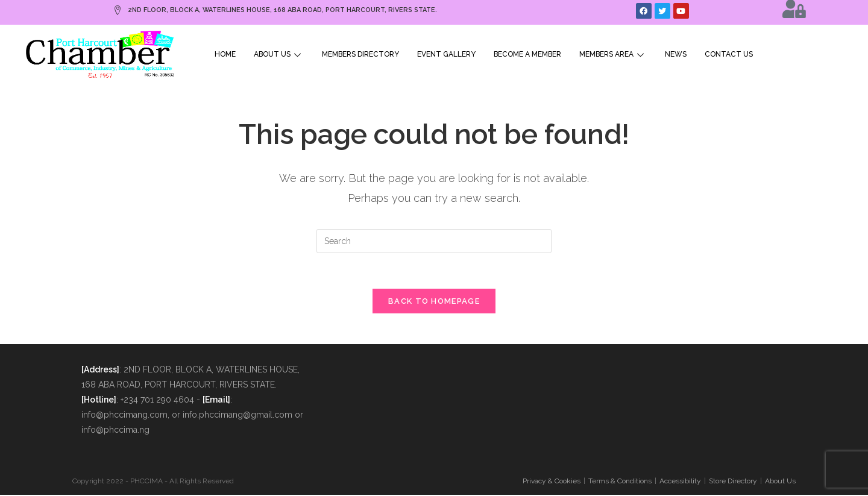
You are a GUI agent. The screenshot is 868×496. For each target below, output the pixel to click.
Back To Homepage (434, 302)
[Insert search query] (434, 241)
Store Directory (733, 482)
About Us (279, 54)
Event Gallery (446, 54)
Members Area (613, 54)
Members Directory (360, 54)
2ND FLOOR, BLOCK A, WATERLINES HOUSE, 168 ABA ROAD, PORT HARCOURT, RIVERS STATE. (277, 10)
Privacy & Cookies (552, 482)
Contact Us (729, 54)
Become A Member (527, 54)
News (676, 54)
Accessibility (680, 482)
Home (225, 54)
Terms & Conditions (620, 482)
